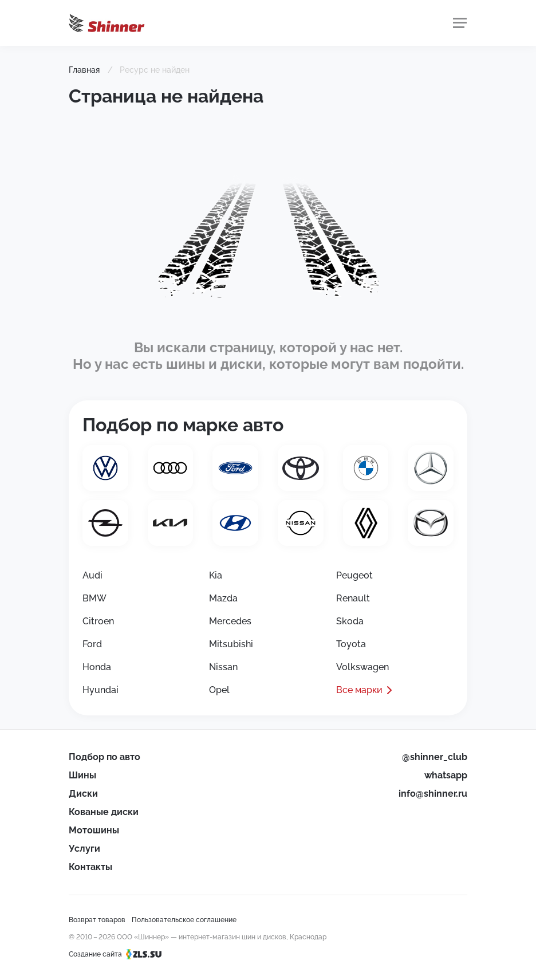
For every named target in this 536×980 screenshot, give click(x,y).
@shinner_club (435, 757)
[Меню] (460, 23)
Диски (83, 794)
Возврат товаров (97, 920)
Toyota (351, 644)
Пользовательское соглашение (184, 920)
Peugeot (354, 575)
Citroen (98, 621)
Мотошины (94, 830)
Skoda (350, 621)
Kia (216, 575)
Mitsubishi (231, 644)
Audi (92, 575)
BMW (94, 598)
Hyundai (100, 690)
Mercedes (230, 621)
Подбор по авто (105, 757)
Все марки (359, 690)
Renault (353, 598)
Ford (92, 644)
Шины (82, 775)
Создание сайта (119, 954)
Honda (97, 667)
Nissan (223, 667)
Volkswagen (362, 667)
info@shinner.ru (433, 794)
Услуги (84, 849)
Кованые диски (104, 812)
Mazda (223, 598)
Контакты (90, 867)
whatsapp (446, 775)
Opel (219, 690)
